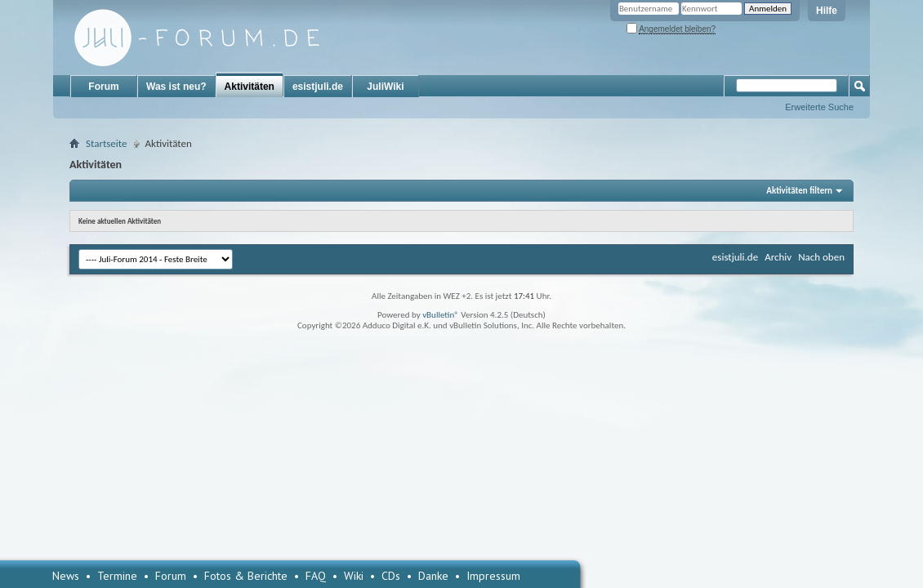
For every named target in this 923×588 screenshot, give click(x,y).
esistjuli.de (318, 87)
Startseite (107, 143)
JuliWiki (385, 87)
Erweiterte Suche (819, 107)
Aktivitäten (250, 87)
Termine (117, 576)
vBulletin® (441, 315)
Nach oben (821, 257)
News (66, 576)
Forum (103, 87)
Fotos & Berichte (246, 576)
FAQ (316, 576)
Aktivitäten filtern (799, 191)
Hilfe (827, 11)
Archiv (778, 257)
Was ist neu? (176, 87)
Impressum (493, 576)
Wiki (354, 576)
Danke (433, 576)
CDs (391, 576)
